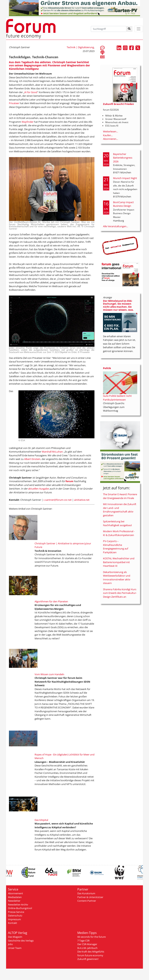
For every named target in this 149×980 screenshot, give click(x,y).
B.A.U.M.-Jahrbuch (87, 948)
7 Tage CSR (83, 941)
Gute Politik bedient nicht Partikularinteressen (117, 398)
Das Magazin (15, 937)
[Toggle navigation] (139, 29)
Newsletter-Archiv (18, 905)
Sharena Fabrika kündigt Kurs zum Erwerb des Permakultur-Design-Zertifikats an (120, 593)
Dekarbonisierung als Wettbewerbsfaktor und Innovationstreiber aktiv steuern (117, 578)
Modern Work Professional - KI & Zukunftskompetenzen (119, 533)
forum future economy (90, 955)
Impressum (14, 919)
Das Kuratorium (86, 893)
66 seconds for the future (92, 937)
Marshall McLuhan (52, 452)
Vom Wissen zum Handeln (49, 674)
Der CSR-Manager (87, 944)
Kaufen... (108, 135)
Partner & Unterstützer (90, 897)
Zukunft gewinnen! (88, 959)
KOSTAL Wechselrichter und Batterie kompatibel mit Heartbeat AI (119, 562)
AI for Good (31, 92)
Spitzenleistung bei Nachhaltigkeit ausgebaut (117, 523)
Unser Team (15, 948)
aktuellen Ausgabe (38, 489)
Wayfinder (28, 122)
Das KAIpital (41, 820)
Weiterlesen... (111, 131)
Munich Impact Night (125, 178)
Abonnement (15, 893)
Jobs (10, 944)
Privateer (14, 103)
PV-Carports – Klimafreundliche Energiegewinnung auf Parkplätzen (116, 547)
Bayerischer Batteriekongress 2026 (123, 158)
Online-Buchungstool (20, 908)
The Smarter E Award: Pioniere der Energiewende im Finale (120, 496)
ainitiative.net (82, 500)
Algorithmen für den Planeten (51, 601)
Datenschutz (15, 916)
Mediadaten (15, 897)
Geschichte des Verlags (21, 941)
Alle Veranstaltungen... (116, 226)
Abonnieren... (111, 139)
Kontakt (13, 923)
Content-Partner (87, 901)
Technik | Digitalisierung (80, 47)
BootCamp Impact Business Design (123, 204)
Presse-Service (16, 912)
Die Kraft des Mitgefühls (91, 952)
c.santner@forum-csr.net (58, 500)
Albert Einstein (32, 459)
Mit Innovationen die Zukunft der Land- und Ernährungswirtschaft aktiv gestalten (120, 510)
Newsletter (14, 901)
